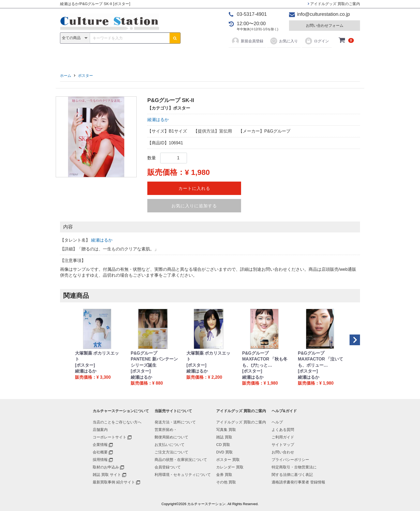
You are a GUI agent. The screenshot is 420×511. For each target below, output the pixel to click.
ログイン (317, 41)
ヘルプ (277, 422)
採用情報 (100, 460)
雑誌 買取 (224, 437)
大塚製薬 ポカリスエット (97, 356)
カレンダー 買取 (230, 467)
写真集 (134, 57)
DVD (189, 57)
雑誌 (154, 57)
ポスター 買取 (228, 460)
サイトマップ (283, 445)
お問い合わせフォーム (325, 25)
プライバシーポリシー (290, 460)
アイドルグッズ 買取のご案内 (334, 4)
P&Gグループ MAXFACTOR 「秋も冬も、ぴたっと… (265, 359)
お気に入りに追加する (194, 206)
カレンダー (241, 57)
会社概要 (100, 452)
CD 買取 (223, 445)
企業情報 (100, 445)
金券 (266, 57)
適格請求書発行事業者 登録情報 (298, 482)
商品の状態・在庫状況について (181, 460)
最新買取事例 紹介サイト (114, 482)
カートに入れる (194, 188)
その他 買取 (226, 482)
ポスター (212, 57)
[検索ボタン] (175, 38)
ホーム (66, 76)
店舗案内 (100, 430)
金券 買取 (224, 475)
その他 (286, 57)
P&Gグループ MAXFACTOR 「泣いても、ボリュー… (320, 359)
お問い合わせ (283, 452)
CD (172, 57)
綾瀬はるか (158, 120)
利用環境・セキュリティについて (183, 475)
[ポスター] (85, 365)
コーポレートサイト (110, 437)
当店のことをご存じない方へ (117, 422)
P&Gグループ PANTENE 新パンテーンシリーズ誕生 (154, 359)
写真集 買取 (226, 430)
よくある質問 (283, 430)
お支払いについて (170, 445)
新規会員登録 (247, 41)
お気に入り (284, 41)
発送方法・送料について (175, 422)
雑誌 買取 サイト (107, 475)
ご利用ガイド (283, 437)
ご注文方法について (171, 452)
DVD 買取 (224, 452)
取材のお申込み (106, 467)
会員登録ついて (168, 467)
